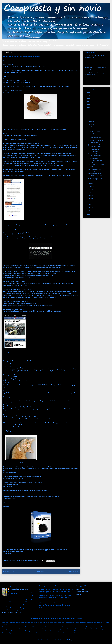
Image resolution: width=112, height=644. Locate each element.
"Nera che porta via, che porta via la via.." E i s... (95, 175)
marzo (91, 205)
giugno (91, 196)
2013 (89, 113)
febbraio (91, 207)
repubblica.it (37, 265)
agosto (91, 190)
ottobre (91, 184)
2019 (89, 95)
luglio (90, 193)
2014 (89, 110)
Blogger (71, 640)
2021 (89, 92)
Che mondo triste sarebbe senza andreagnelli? (96, 155)
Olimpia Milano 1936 (82, 592)
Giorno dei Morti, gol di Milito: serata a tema (95, 179)
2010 (89, 214)
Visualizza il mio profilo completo (11, 613)
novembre (92, 125)
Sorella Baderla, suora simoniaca (19, 589)
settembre (92, 187)
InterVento (79, 594)
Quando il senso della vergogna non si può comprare (95, 160)
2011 (89, 119)
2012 (89, 116)
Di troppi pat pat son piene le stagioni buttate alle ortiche (95, 74)
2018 (89, 98)
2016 (89, 104)
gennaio (91, 210)
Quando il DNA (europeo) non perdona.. (96, 141)
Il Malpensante (80, 589)
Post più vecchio (72, 571)
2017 (89, 101)
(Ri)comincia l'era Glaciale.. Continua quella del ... (96, 146)
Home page (41, 571)
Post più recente (9, 571)
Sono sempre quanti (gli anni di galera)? (95, 170)
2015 (89, 107)
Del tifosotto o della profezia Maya (94, 128)
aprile (90, 202)
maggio (91, 199)
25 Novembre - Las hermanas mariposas (95, 137)
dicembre (91, 122)
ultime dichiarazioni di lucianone (23, 497)
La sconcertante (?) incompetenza (94, 150)
